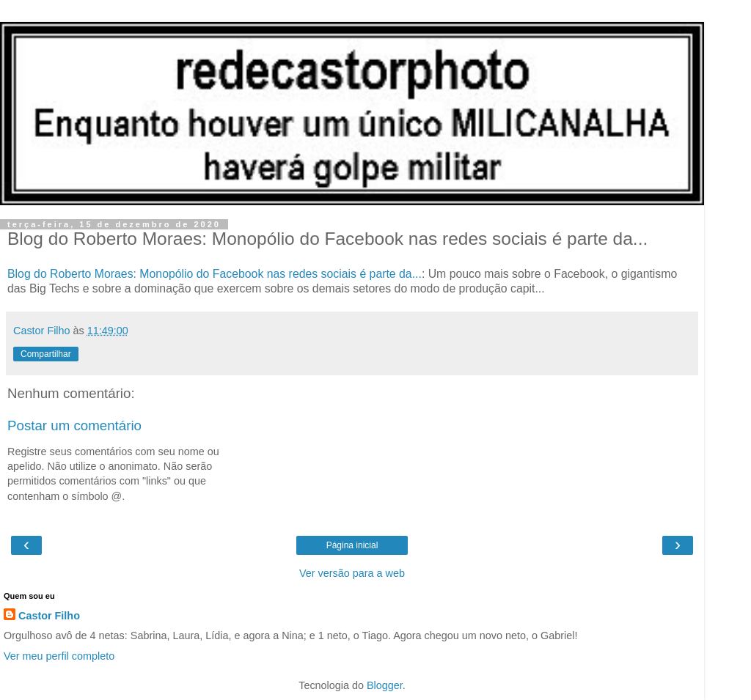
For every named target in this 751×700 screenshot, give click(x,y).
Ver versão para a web (352, 573)
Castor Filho (49, 616)
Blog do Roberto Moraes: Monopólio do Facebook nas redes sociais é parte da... (215, 274)
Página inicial (352, 545)
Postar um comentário (74, 425)
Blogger (385, 685)
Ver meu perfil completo (59, 656)
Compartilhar (46, 354)
